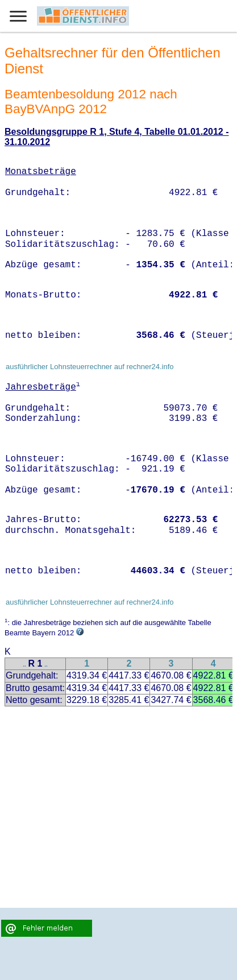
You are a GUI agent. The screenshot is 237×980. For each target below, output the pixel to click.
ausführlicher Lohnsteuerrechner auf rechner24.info (90, 367)
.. (24, 665)
